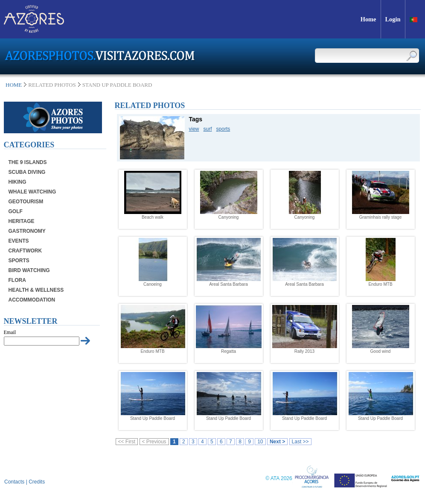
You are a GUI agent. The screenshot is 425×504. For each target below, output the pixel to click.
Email (10, 332)
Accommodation (32, 300)
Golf (16, 211)
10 (260, 442)
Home (14, 85)
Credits (37, 482)
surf (208, 129)
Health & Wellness (36, 290)
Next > (277, 442)
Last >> (300, 442)
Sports (19, 261)
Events (19, 241)
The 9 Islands (28, 162)
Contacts (14, 482)
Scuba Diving (27, 172)
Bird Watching (29, 270)
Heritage (22, 221)
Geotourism (26, 202)
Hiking (17, 182)
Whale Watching (32, 192)
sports (223, 129)
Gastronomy (27, 231)
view (194, 129)
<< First (127, 442)
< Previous (154, 442)
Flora (17, 280)
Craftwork (25, 251)
